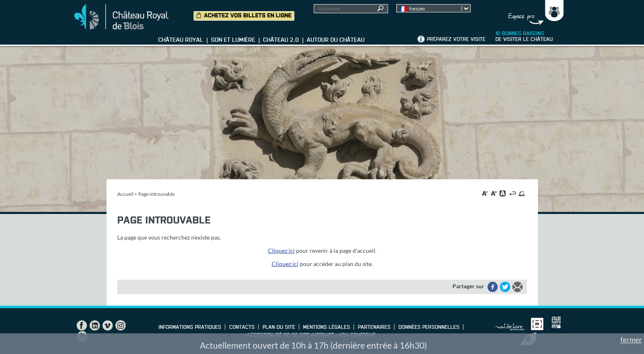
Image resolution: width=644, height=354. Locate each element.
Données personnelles (429, 328)
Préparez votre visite (456, 40)
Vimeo (107, 325)
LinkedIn (95, 325)
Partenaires (374, 328)
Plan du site (279, 328)
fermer (631, 340)
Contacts (242, 328)
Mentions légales (327, 328)
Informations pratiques (190, 328)
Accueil (125, 194)
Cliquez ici (281, 251)
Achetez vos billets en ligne (248, 16)
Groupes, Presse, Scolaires (534, 13)
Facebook (82, 325)
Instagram (120, 325)
